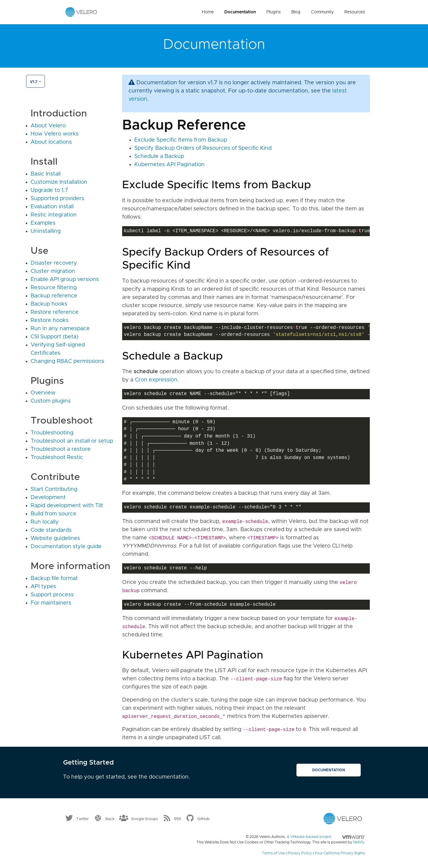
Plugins (274, 12)
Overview (43, 393)
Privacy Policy (300, 853)
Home (208, 12)
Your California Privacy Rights (340, 853)
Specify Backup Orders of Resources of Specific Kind (203, 148)
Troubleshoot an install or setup (72, 441)
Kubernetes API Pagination (169, 165)
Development (48, 498)
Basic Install (46, 174)
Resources (355, 12)
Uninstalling (46, 231)
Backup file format (54, 578)
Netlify (359, 842)
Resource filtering (54, 288)
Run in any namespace (60, 329)
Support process (52, 595)
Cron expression (156, 380)
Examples (43, 223)
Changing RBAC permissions (67, 361)
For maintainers (51, 603)
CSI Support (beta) (54, 337)
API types (43, 587)
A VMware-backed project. (326, 837)
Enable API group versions (65, 280)
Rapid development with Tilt (67, 506)
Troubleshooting (52, 433)
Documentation (240, 12)
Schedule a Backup (159, 156)
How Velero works (55, 134)
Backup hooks (49, 304)
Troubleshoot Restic (57, 457)
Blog (296, 12)
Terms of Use (273, 853)
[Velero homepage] (81, 12)
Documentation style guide (66, 547)
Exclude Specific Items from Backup (181, 140)
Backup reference (54, 296)
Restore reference (55, 312)
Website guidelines (55, 538)
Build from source (54, 514)
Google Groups (144, 819)
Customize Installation (59, 182)
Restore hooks (50, 320)
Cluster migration (53, 271)
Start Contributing (54, 489)
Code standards (51, 530)
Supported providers (57, 199)
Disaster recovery (54, 263)
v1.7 (34, 82)
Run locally (45, 522)
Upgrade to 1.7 (49, 190)
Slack (110, 819)
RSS (178, 819)
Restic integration (54, 215)
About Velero (48, 126)
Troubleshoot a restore (61, 449)
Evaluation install (52, 207)
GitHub (203, 819)
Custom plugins (51, 401)
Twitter (83, 819)
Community (322, 12)
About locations (51, 142)
